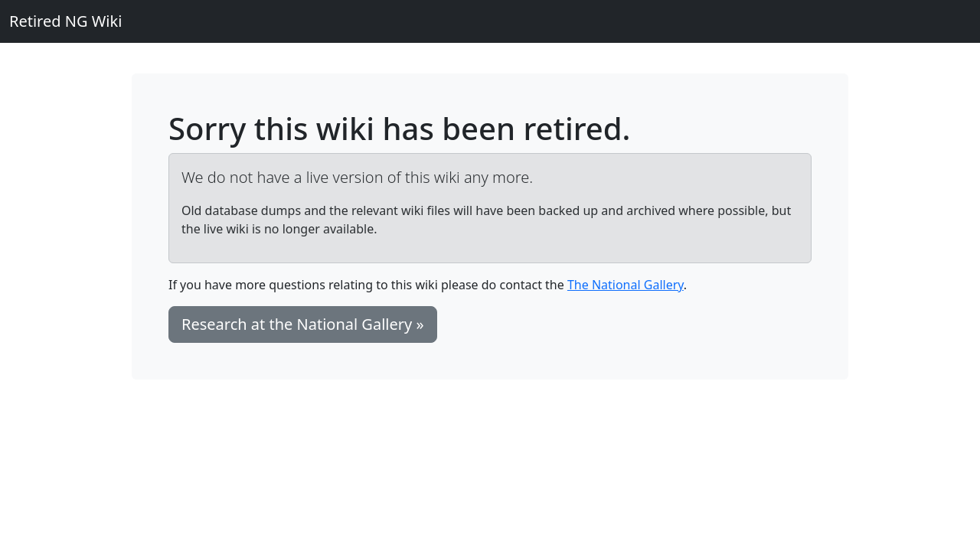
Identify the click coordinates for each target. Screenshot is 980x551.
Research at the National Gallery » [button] (303, 324)
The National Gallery (626, 285)
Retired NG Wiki (65, 21)
